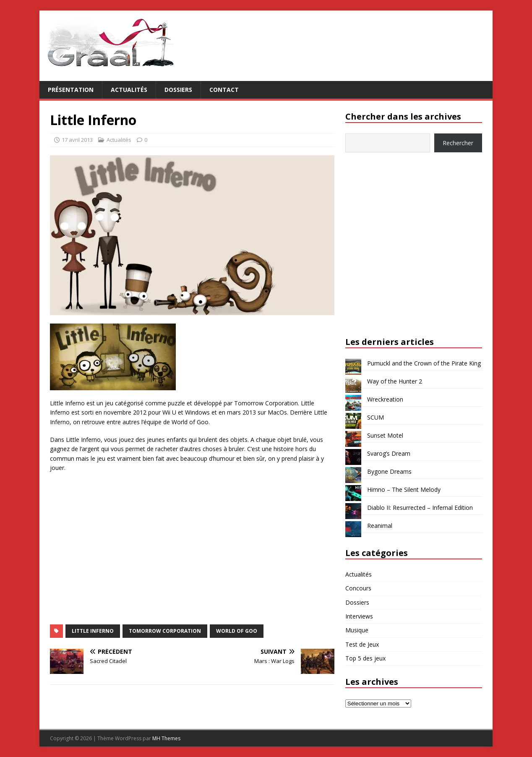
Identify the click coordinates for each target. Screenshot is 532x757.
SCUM (376, 417)
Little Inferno (93, 631)
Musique (357, 630)
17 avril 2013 (77, 140)
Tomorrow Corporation (165, 631)
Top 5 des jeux (365, 658)
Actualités (129, 90)
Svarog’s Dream (389, 453)
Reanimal (380, 526)
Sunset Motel (385, 435)
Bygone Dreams (389, 471)
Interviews (359, 616)
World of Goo (237, 631)
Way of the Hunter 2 (395, 381)
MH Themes (166, 738)
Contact (224, 90)
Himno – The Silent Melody (404, 489)
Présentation (71, 90)
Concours (358, 588)
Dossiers (178, 90)
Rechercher (458, 143)
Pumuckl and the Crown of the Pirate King (424, 363)
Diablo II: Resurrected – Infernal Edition (420, 508)
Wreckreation (385, 399)
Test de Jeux (362, 644)
